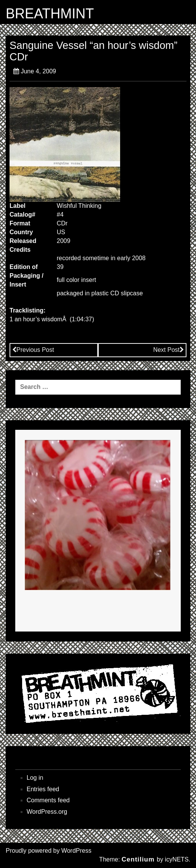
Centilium (138, 859)
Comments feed (48, 800)
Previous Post (33, 350)
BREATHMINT (50, 14)
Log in (35, 778)
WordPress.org (47, 812)
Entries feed (43, 789)
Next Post (169, 350)
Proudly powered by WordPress (49, 851)
